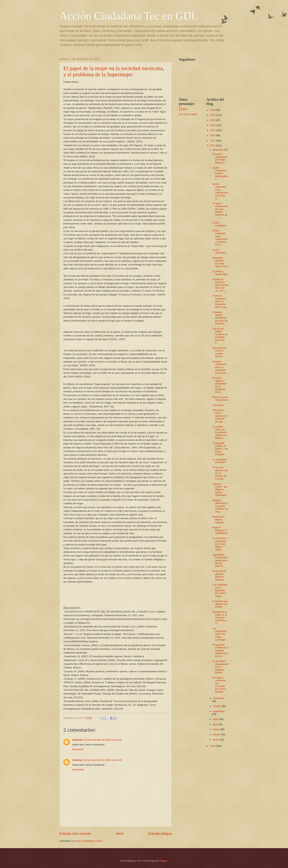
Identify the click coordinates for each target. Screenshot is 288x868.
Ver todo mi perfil (188, 114)
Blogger (163, 861)
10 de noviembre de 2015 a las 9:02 (103, 740)
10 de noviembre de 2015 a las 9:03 (103, 760)
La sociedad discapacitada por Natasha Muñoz (220, 667)
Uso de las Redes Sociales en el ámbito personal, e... (220, 336)
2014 (213, 130)
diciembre (218, 150)
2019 (213, 110)
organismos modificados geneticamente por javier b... (220, 560)
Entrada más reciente (75, 834)
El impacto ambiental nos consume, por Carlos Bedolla (219, 685)
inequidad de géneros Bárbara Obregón (219, 575)
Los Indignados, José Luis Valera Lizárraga (220, 634)
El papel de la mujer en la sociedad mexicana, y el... (220, 618)
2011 (213, 145)
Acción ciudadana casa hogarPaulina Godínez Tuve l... (220, 238)
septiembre (219, 711)
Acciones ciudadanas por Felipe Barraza (220, 158)
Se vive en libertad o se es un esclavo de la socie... (220, 473)
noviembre (218, 698)
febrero (217, 734)
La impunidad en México (219, 461)
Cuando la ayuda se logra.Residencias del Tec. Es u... (220, 285)
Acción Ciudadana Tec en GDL (129, 16)
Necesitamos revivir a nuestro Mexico (219, 352)
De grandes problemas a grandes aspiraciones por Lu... (220, 650)
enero (216, 740)
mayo (216, 719)
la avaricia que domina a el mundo (220, 604)
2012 (213, 141)
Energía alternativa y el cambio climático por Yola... (220, 506)
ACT (185, 109)
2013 (213, 135)
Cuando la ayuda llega (220, 273)
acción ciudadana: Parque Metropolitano (220, 173)
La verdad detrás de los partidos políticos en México (220, 432)
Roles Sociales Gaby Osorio (220, 399)
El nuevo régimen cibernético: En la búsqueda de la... (220, 385)
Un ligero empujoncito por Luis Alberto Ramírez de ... (220, 210)
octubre (217, 706)
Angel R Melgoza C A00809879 (220, 530)
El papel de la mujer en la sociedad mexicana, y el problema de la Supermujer (114, 71)
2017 (213, 115)
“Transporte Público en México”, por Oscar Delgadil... (220, 449)
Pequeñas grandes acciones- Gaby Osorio (220, 262)
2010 (213, 746)
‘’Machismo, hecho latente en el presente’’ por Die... (220, 416)
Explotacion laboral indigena (218, 519)
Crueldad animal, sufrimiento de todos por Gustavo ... (220, 318)
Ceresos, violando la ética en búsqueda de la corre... (220, 301)
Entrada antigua (160, 834)
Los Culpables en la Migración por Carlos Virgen (220, 590)
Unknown (78, 740)
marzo (216, 729)
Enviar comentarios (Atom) (89, 841)
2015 (213, 125)
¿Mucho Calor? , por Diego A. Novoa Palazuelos (220, 490)
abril (215, 724)
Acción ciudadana (219, 224)
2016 (213, 120)
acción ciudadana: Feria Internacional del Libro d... (220, 191)
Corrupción (218, 405)
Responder (78, 749)
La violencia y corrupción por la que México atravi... (219, 544)
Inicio (120, 834)
